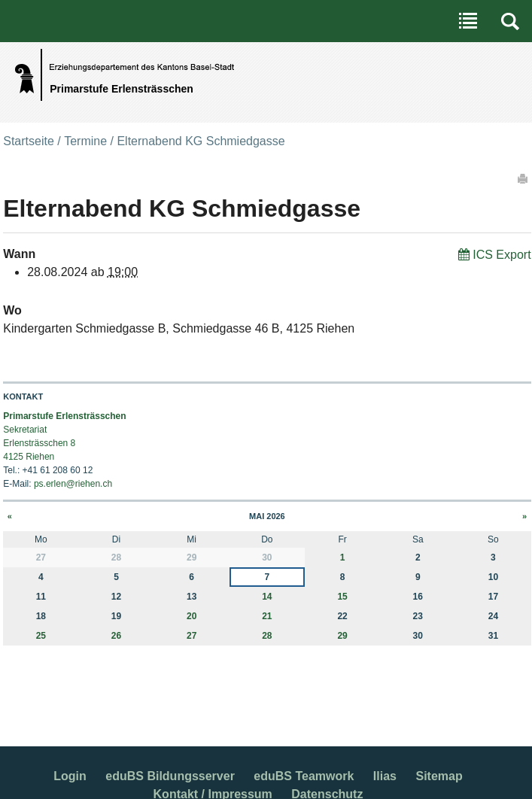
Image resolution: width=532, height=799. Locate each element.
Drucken (524, 178)
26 (116, 636)
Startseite (29, 141)
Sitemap (439, 776)
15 (342, 597)
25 (41, 636)
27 (192, 636)
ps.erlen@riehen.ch (73, 484)
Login (70, 776)
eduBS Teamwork (304, 776)
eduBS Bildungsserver (170, 776)
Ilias (385, 776)
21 (267, 616)
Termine (85, 141)
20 (192, 616)
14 (267, 597)
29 (342, 636)
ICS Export (502, 255)
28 (267, 636)
